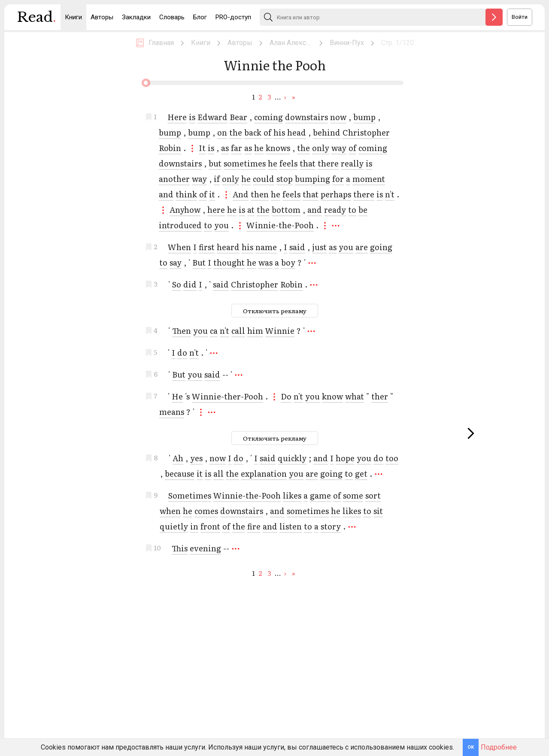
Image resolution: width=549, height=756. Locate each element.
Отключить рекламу (275, 311)
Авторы (102, 17)
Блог (200, 17)
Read (37, 19)
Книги (73, 17)
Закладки (136, 17)
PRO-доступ (233, 17)
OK (471, 747)
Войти (520, 17)
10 (157, 547)
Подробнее (499, 747)
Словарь (172, 17)
